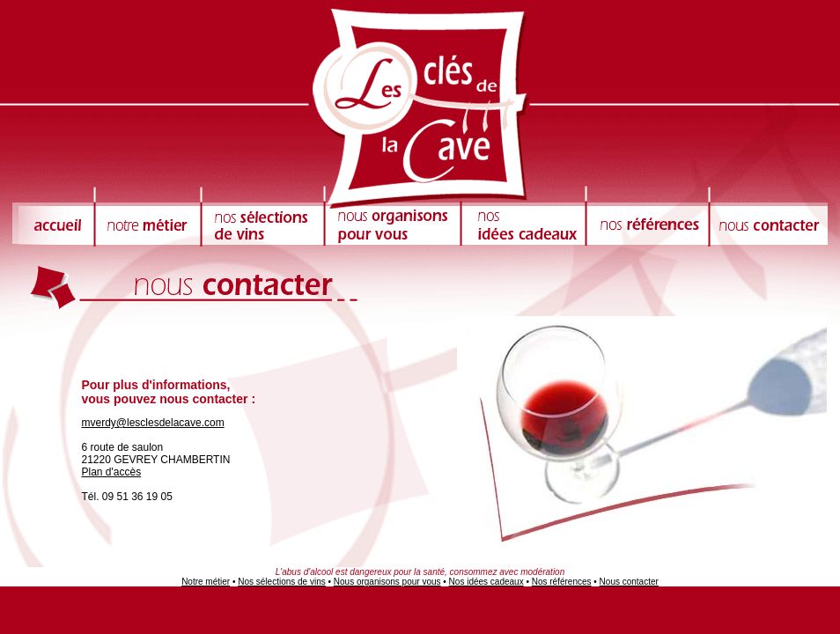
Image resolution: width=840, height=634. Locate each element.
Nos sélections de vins (282, 582)
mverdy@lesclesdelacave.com (152, 423)
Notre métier (206, 582)
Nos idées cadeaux (486, 582)
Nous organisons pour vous (387, 582)
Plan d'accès (111, 472)
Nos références (562, 582)
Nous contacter (629, 582)
